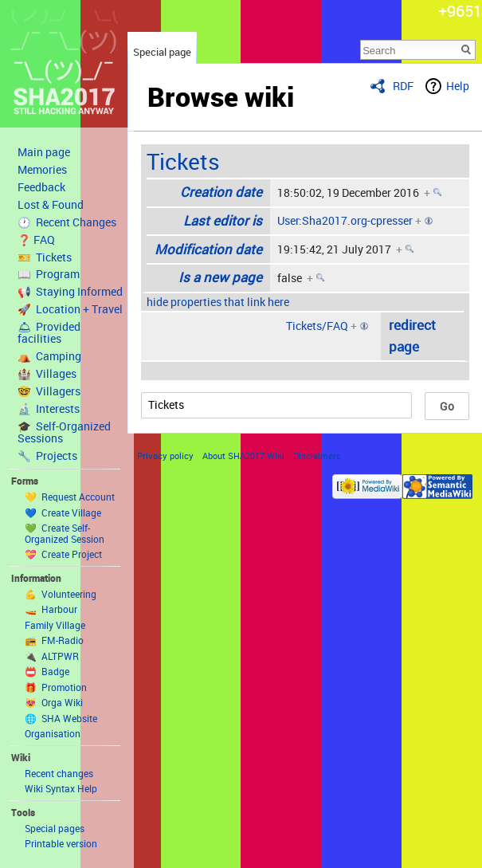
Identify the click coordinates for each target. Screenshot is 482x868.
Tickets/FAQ (317, 326)
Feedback (41, 187)
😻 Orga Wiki (54, 702)
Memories (42, 170)
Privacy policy (165, 456)
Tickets (183, 161)
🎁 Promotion (56, 687)
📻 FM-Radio (54, 640)
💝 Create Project (63, 554)
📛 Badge (47, 671)
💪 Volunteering (61, 594)
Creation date (221, 192)
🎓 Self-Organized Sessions (64, 432)
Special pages (55, 828)
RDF (403, 86)
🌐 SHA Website (61, 718)
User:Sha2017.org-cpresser (345, 220)
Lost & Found (51, 205)
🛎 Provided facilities (49, 333)
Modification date (208, 249)
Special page (162, 52)
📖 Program (49, 274)
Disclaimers (317, 456)
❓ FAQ (36, 240)
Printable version (61, 843)
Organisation (53, 733)
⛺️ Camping (49, 356)
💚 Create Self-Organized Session (65, 533)
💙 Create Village (63, 513)
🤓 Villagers (49, 391)
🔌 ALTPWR (52, 656)
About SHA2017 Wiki (243, 456)
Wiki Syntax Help (61, 788)
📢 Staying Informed (70, 292)
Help (458, 86)
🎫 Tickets (45, 257)
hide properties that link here (218, 302)
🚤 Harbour (51, 609)
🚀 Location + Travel (70, 309)
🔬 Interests (49, 409)
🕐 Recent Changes (67, 222)
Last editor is (223, 220)
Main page (44, 152)
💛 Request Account (70, 497)
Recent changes (59, 773)
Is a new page (220, 277)
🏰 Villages (47, 374)
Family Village (55, 625)
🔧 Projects (47, 456)
